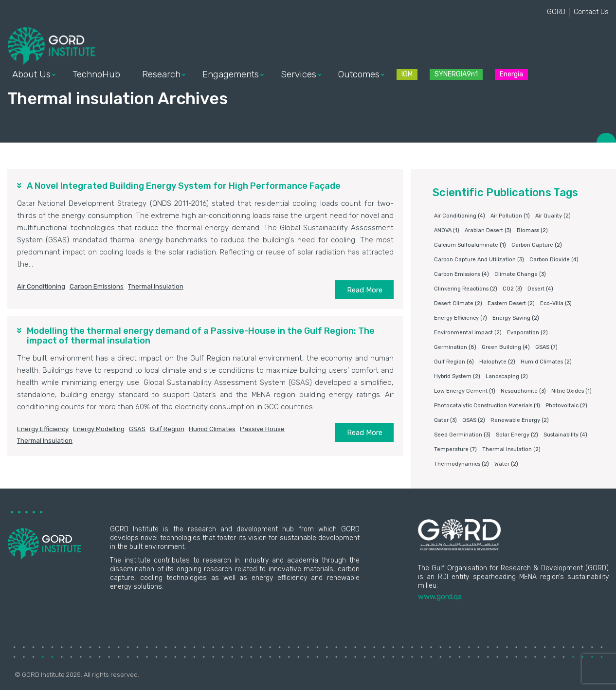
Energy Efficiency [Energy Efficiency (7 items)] (461, 318)
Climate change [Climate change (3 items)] (520, 274)
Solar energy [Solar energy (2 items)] (517, 435)
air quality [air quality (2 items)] (553, 216)
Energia (511, 74)
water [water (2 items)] (506, 464)
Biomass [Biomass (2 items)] (532, 230)
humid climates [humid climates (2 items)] (546, 362)
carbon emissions (97, 286)
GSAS (137, 429)
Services (299, 74)
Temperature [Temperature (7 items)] (455, 449)
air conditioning (41, 286)
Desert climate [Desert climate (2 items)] (458, 303)
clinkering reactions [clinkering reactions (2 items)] (466, 289)
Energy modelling (99, 429)
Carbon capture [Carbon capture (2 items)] (537, 245)
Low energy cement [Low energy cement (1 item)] (465, 391)
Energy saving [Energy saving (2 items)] (516, 318)
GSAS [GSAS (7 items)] (546, 347)
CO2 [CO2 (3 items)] (512, 289)
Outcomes (359, 74)
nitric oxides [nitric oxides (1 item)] (571, 391)
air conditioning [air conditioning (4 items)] (460, 216)
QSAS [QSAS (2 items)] (474, 420)
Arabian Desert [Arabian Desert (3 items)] (488, 230)
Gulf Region (167, 429)
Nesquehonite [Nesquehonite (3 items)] (523, 391)
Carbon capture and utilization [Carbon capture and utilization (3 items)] (479, 260)
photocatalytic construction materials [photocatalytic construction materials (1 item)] (487, 406)
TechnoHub (96, 74)
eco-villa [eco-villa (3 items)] (556, 303)
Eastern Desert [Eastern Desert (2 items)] (511, 303)
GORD (556, 12)
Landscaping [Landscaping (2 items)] (507, 376)
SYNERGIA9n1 (456, 74)
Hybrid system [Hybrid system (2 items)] (457, 376)
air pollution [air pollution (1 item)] (510, 216)
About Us (31, 74)
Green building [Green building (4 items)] (506, 347)
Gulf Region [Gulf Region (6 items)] (454, 362)
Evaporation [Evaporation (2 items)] (527, 333)
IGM (407, 74)
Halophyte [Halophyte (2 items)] (497, 362)
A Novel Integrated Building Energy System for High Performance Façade (184, 186)
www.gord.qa (440, 597)
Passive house (262, 429)
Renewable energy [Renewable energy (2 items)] (520, 420)
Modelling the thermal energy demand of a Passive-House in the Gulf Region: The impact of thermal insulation (201, 336)
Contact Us (591, 12)
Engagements (231, 74)
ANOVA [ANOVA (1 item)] (447, 230)
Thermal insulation (156, 286)
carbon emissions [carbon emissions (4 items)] (462, 274)
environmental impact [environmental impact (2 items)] (468, 333)
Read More (365, 290)
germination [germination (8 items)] (455, 347)
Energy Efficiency (43, 429)
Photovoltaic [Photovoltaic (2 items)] (566, 406)
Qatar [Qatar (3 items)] (445, 420)
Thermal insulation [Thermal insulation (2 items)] (511, 449)
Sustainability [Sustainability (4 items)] (565, 435)
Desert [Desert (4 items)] (540, 289)
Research (161, 74)
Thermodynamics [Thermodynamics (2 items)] (462, 464)
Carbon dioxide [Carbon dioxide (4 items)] (554, 260)
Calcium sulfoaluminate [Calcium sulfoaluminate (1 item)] (470, 245)
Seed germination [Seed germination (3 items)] (462, 435)
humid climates (212, 429)
